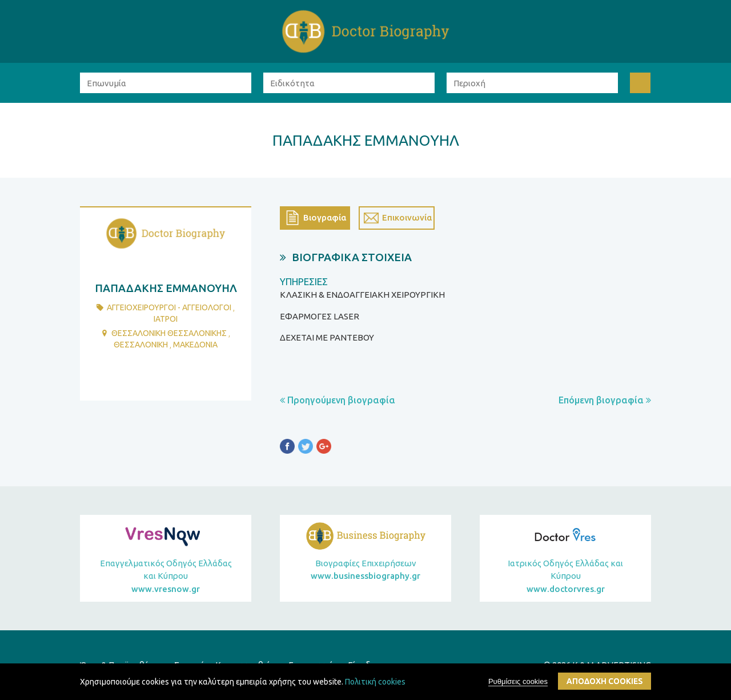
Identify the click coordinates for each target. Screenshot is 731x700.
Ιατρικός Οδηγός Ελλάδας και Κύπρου (565, 577)
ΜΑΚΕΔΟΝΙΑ (195, 345)
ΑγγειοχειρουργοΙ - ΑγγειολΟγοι (169, 307)
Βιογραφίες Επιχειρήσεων (365, 571)
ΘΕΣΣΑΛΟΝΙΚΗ (141, 345)
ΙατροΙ (166, 319)
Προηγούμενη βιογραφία (338, 400)
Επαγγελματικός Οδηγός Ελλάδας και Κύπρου (166, 577)
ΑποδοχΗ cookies (605, 681)
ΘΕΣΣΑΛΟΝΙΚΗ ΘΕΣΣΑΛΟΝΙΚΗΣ (169, 333)
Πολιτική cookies (375, 682)
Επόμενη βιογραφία (605, 400)
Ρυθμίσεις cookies (518, 681)
